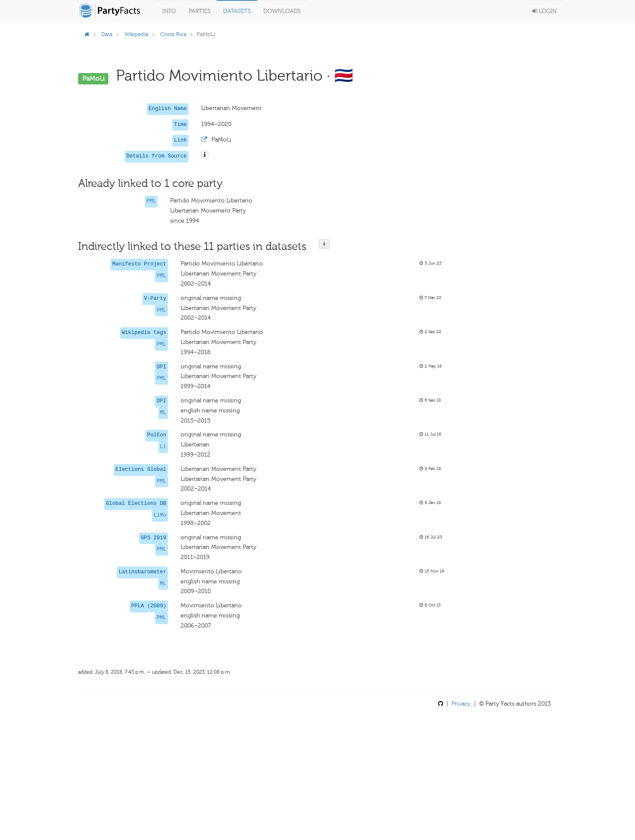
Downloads (282, 11)
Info (169, 11)
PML (151, 201)
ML (163, 413)
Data (107, 34)
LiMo (160, 515)
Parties (199, 11)
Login (544, 11)
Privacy (461, 704)
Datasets (237, 11)
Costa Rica (173, 34)
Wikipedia (136, 34)
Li (163, 447)
